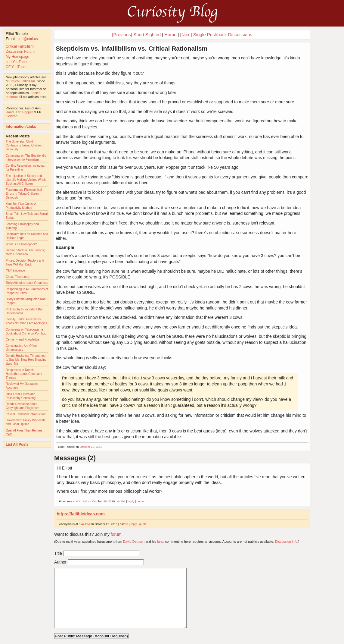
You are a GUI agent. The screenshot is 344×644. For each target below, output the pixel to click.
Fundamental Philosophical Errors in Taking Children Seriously (24, 194)
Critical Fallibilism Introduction (26, 414)
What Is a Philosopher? (21, 244)
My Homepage (17, 57)
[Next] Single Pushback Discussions (216, 35)
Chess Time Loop (17, 277)
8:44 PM (84, 524)
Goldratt (12, 116)
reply (131, 501)
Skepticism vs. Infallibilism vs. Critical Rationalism (132, 48)
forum (116, 534)
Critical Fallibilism (20, 46)
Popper (28, 112)
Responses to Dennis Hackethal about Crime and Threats (24, 374)
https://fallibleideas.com (81, 514)
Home (170, 35)
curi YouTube (16, 62)
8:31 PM (82, 501)
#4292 (121, 501)
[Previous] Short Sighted (136, 35)
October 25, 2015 (91, 447)
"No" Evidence (15, 270)
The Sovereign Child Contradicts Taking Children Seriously (24, 145)
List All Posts (17, 445)
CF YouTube (16, 67)
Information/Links (21, 127)
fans (160, 542)
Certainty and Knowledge (23, 339)
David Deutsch (134, 542)
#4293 (124, 524)
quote (140, 501)
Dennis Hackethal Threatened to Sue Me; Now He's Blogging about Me (26, 360)
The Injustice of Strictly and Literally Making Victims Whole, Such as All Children (26, 180)
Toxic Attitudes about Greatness (27, 283)
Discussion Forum (20, 52)
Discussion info (286, 542)
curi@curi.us (28, 39)
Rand (10, 112)
